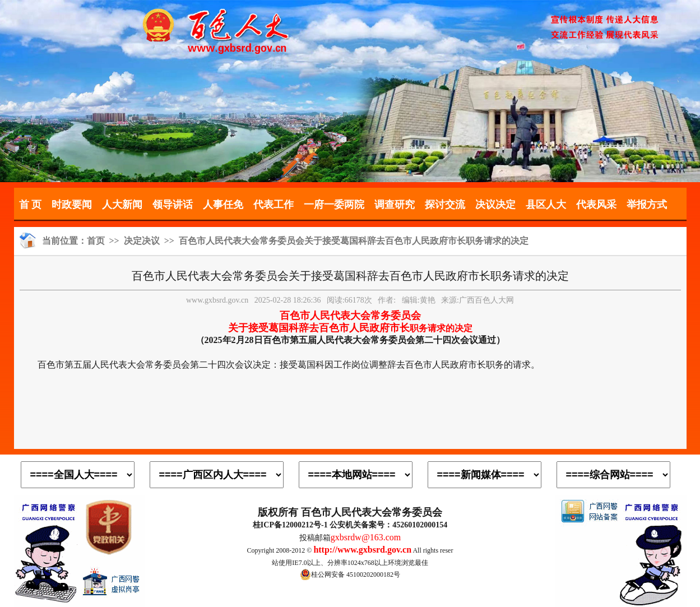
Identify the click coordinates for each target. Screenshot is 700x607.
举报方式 (647, 205)
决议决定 (495, 205)
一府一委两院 (334, 205)
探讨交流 (445, 205)
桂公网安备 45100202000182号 (350, 574)
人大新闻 (122, 205)
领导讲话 (173, 205)
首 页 (31, 205)
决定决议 (142, 241)
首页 (96, 241)
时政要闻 (72, 205)
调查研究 (395, 205)
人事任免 (223, 205)
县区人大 (546, 205)
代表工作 (273, 205)
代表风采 (596, 205)
